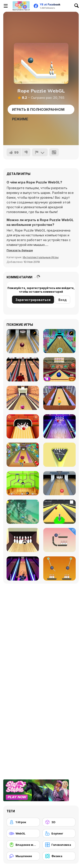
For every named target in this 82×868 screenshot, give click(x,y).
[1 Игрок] (23, 822)
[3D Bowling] (59, 369)
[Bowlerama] (23, 540)
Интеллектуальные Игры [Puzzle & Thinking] (41, 257)
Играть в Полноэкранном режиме (38, 111)
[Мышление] (23, 856)
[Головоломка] (59, 845)
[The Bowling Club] (59, 426)
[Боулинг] (59, 833)
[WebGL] (23, 833)
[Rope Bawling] (59, 540)
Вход (63, 300)
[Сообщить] (40, 152)
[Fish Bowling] (59, 341)
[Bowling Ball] (23, 483)
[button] (20, 250)
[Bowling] (23, 341)
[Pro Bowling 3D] (23, 398)
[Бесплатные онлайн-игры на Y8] (21, 6)
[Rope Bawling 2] (59, 568)
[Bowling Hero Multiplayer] (23, 568)
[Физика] (59, 856)
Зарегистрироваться (33, 300)
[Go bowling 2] (23, 426)
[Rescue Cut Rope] (23, 512)
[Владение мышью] (23, 845)
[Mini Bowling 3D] (59, 455)
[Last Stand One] (59, 512)
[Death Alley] (59, 398)
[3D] (59, 822)
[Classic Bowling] (23, 369)
